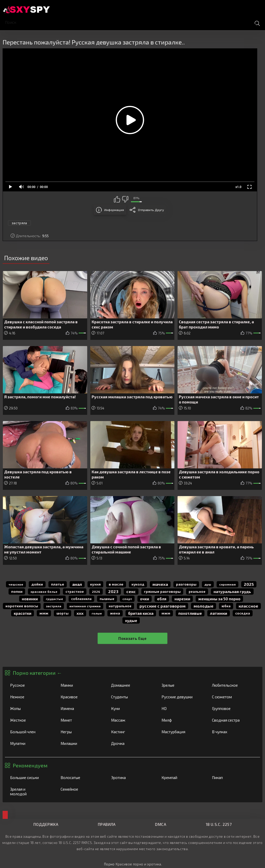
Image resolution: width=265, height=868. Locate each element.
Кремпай (181, 777)
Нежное (30, 697)
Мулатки (30, 743)
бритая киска (141, 613)
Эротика (131, 777)
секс (131, 591)
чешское (16, 584)
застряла (19, 223)
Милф (181, 720)
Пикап (232, 777)
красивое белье (44, 592)
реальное (197, 592)
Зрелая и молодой (30, 791)
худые (131, 620)
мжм (166, 613)
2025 (249, 584)
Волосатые (80, 777)
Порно (109, 864)
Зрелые (181, 685)
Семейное (80, 789)
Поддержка (46, 824)
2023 (113, 591)
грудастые (54, 599)
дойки (37, 584)
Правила (107, 824)
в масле (116, 584)
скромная (227, 584)
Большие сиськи (30, 777)
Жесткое (30, 720)
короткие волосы (22, 606)
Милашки (80, 743)
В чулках (232, 732)
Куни (131, 708)
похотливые (190, 613)
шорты (62, 613)
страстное (75, 592)
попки (17, 591)
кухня (95, 584)
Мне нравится (117, 199)
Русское (30, 685)
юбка (226, 606)
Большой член (30, 732)
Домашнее (131, 685)
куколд (138, 584)
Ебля (162, 599)
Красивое (80, 697)
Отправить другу (151, 210)
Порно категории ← (37, 673)
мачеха (160, 584)
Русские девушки (181, 697)
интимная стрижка (85, 606)
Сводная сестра (232, 720)
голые (97, 613)
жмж (44, 613)
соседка (243, 613)
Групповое (232, 708)
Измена (80, 708)
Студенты (131, 697)
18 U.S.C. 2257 (219, 824)
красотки (23, 613)
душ (208, 584)
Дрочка (131, 743)
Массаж (131, 720)
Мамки (80, 685)
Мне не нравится (125, 199)
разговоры (186, 584)
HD (181, 708)
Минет (80, 720)
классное (248, 606)
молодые (204, 606)
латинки (219, 613)
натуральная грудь (232, 592)
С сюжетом (232, 697)
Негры (80, 732)
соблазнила (81, 599)
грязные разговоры (162, 591)
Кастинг (131, 732)
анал (77, 584)
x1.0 (238, 187)
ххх (80, 613)
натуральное (120, 606)
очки (145, 599)
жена (115, 613)
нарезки (182, 599)
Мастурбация (181, 732)
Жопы (30, 708)
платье (58, 584)
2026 (96, 592)
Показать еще (132, 638)
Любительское (232, 685)
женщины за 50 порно (219, 599)
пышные (107, 599)
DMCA (161, 824)
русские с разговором (163, 606)
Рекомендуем (30, 765)
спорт (127, 599)
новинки (30, 599)
